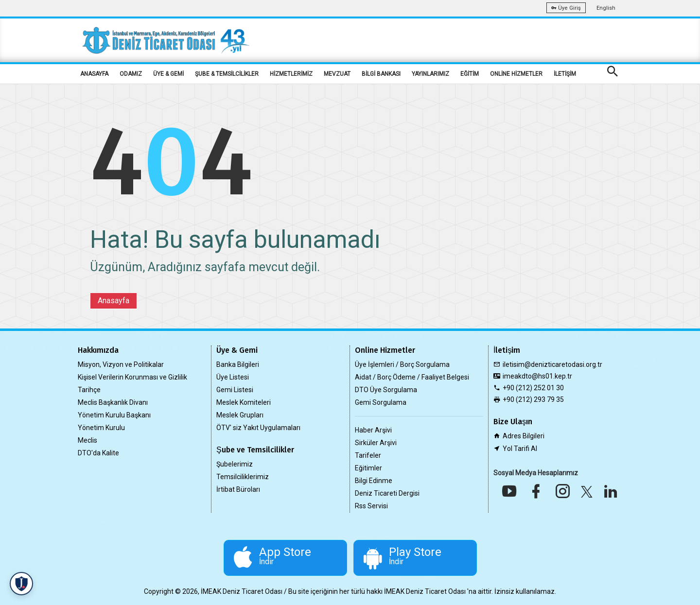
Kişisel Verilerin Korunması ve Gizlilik (132, 377)
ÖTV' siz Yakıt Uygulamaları (258, 428)
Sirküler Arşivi (376, 443)
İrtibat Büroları (238, 489)
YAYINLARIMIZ (430, 74)
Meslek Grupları (240, 415)
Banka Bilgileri (238, 364)
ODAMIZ (131, 74)
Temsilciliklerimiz (243, 477)
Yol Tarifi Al (520, 449)
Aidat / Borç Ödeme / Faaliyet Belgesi (412, 377)
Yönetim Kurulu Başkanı (114, 415)
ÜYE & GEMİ (168, 74)
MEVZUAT (337, 74)
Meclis (87, 440)
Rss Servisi (371, 506)
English (606, 8)
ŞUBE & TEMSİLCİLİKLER (227, 74)
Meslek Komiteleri (244, 402)
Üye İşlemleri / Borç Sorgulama (402, 364)
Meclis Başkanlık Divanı (113, 402)
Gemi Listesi (235, 390)
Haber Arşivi (373, 430)
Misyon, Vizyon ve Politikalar (121, 364)
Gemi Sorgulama (381, 402)
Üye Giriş (566, 8)
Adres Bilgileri (524, 436)
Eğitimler (368, 468)
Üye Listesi (233, 377)
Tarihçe (89, 390)
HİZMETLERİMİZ (291, 74)
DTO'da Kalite (98, 453)
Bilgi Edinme (374, 481)
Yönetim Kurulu (101, 428)
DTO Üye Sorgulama (386, 390)
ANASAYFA (94, 74)
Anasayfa (114, 301)
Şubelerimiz (235, 464)
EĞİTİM (470, 74)
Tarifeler (368, 455)
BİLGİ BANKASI (381, 74)
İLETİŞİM (565, 74)
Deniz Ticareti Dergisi (387, 493)
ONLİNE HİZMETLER (516, 74)
